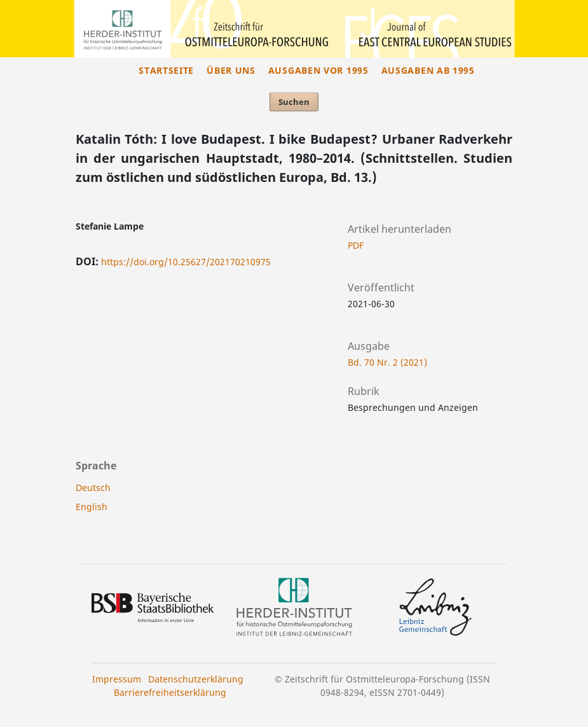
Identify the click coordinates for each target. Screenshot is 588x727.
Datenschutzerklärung (196, 679)
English (92, 507)
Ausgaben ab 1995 (428, 70)
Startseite (166, 70)
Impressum (117, 679)
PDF (356, 245)
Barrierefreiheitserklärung (170, 692)
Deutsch (93, 488)
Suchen (294, 102)
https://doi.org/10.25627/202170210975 (186, 262)
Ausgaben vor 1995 (318, 70)
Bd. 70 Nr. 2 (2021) (387, 362)
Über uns (231, 70)
